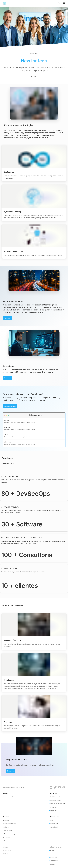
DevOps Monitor (55, 800)
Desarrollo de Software (10, 824)
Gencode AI (54, 810)
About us (53, 850)
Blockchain (6, 827)
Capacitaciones (7, 830)
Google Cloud (54, 824)
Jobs (52, 854)
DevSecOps (6, 837)
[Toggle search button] (59, 3)
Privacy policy (54, 857)
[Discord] (63, 788)
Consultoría (6, 820)
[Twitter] (55, 788)
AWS (52, 820)
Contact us (10, 771)
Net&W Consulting (8, 854)
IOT (4, 841)
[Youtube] (59, 788)
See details (8, 318)
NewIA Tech (6, 850)
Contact (53, 864)
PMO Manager (54, 797)
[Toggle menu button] (64, 3)
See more (34, 76)
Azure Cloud (54, 827)
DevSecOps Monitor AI (57, 804)
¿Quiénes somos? (8, 797)
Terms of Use (54, 861)
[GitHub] (50, 788)
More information (10, 406)
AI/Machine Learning (9, 834)
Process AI (53, 807)
